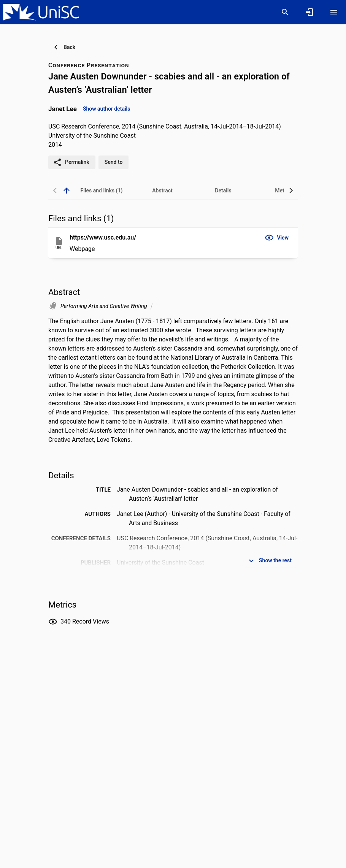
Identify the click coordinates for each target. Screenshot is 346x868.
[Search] (285, 12)
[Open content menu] (334, 12)
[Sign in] (309, 12)
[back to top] (67, 190)
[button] (277, 238)
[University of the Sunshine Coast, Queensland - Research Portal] (41, 12)
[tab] (102, 190)
